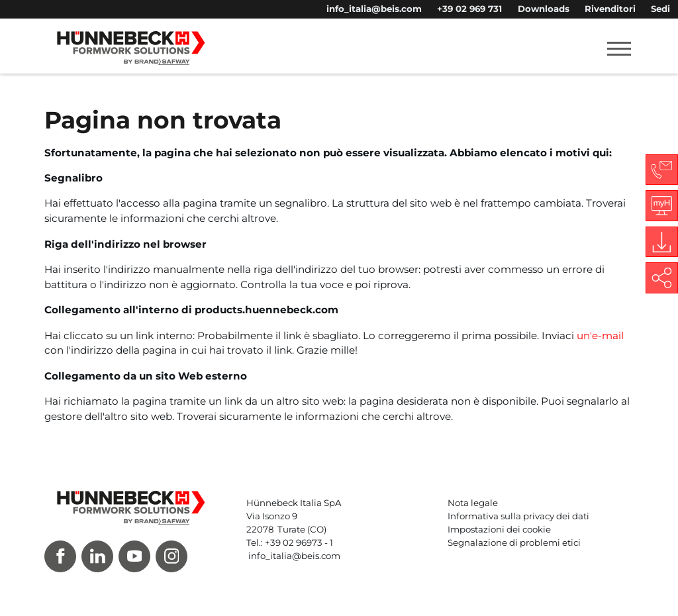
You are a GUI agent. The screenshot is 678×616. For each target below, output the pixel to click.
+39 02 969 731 (469, 9)
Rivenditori (610, 9)
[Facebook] (60, 556)
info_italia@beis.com (374, 9)
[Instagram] (171, 556)
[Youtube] (134, 556)
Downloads (544, 9)
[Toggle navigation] (619, 48)
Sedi (660, 9)
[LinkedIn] (97, 556)
